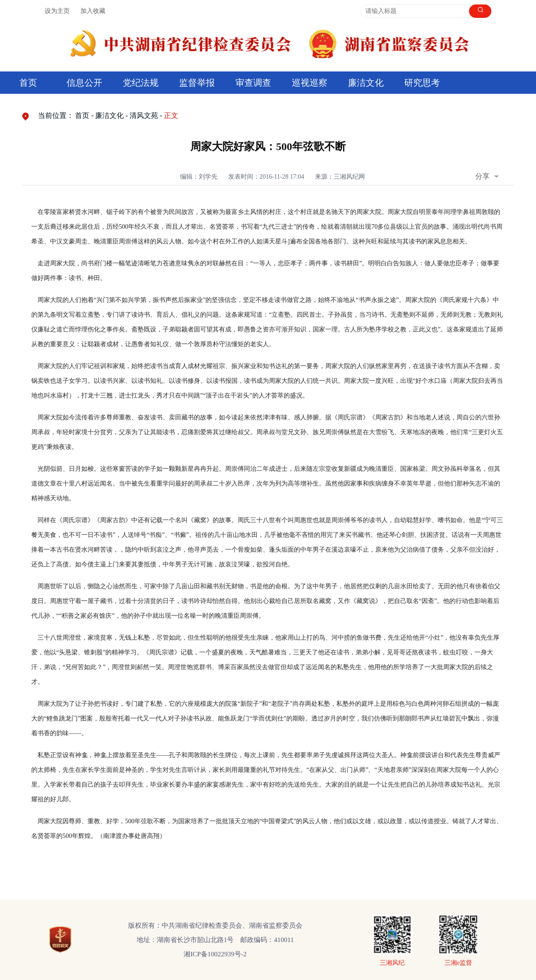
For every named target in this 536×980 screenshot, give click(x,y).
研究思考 (422, 83)
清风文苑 (144, 115)
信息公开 (84, 83)
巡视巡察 (310, 83)
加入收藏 (93, 11)
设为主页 (57, 11)
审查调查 (253, 83)
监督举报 (197, 83)
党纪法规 (141, 83)
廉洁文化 (366, 83)
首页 (28, 83)
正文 (171, 115)
